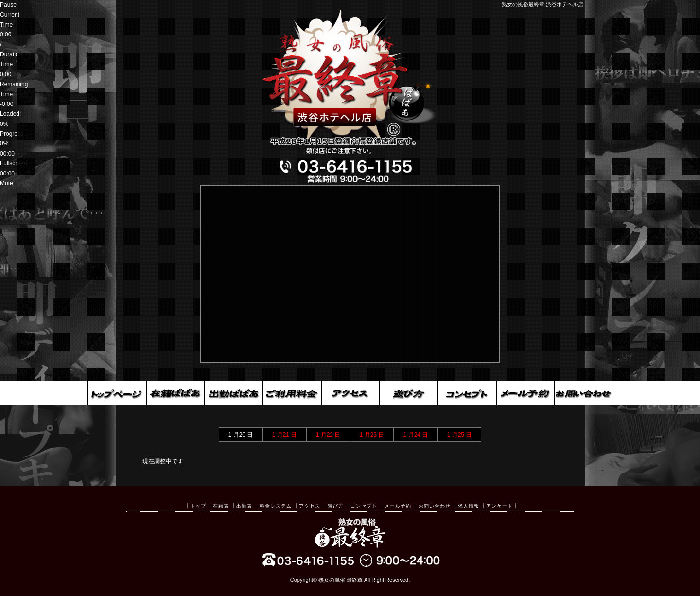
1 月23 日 (372, 435)
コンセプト (364, 506)
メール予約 (398, 506)
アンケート (499, 506)
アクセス (310, 506)
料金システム (276, 506)
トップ (198, 506)
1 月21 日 (285, 435)
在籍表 (221, 506)
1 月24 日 (416, 435)
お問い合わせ (435, 506)
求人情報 (469, 506)
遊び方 (336, 506)
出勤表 (244, 506)
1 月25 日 (460, 435)
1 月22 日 (328, 435)
